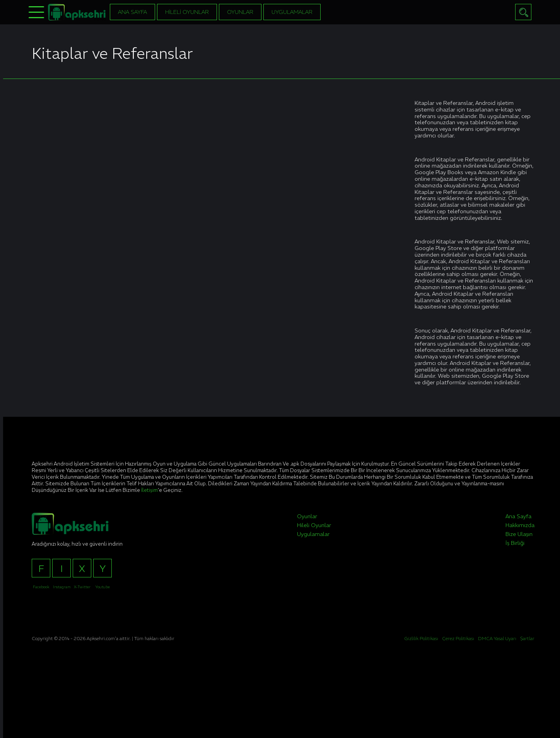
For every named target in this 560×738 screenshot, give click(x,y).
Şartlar (527, 638)
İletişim (149, 490)
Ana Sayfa (132, 12)
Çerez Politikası (458, 638)
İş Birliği (515, 543)
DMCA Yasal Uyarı (497, 638)
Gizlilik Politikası (421, 638)
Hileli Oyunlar (187, 12)
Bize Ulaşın (519, 534)
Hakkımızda (520, 525)
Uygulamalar (292, 12)
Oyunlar (240, 12)
